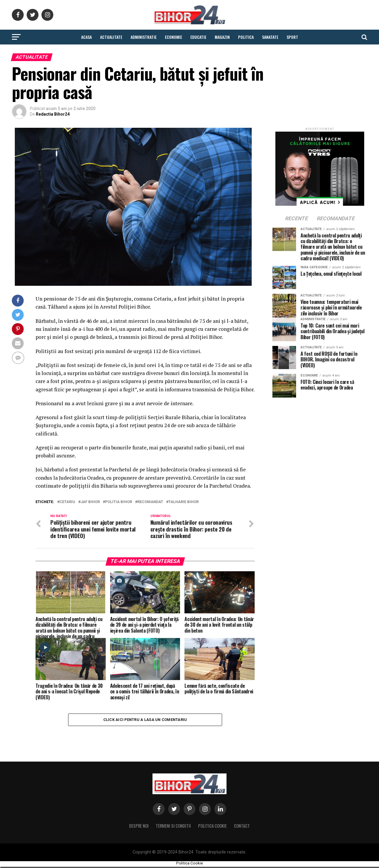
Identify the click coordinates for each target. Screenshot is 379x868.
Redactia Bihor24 (53, 114)
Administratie (144, 37)
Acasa (86, 37)
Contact (242, 827)
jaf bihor (90, 502)
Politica (246, 37)
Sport (292, 37)
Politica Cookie (212, 827)
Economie (174, 37)
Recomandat (150, 502)
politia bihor (119, 502)
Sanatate (270, 37)
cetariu (67, 502)
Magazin (222, 37)
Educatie (198, 37)
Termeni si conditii (173, 827)
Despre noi (139, 827)
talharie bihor (184, 502)
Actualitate (111, 37)
